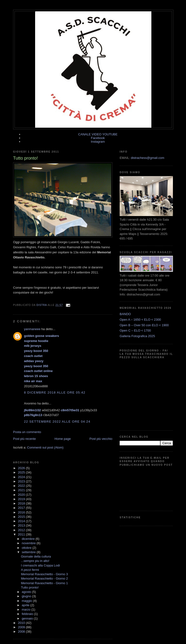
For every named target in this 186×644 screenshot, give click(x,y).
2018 (22, 503)
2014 (22, 521)
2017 (22, 508)
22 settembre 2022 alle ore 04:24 (57, 422)
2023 (22, 481)
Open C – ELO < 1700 (135, 330)
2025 (22, 472)
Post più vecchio (101, 439)
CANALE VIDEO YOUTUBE (98, 134)
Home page (63, 439)
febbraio (28, 614)
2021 (22, 490)
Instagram (98, 142)
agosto (27, 592)
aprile (26, 605)
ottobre (27, 548)
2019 (22, 499)
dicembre (29, 539)
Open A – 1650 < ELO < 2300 (140, 320)
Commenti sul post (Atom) (45, 447)
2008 (22, 632)
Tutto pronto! (30, 587)
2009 (22, 627)
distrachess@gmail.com (147, 158)
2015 (22, 517)
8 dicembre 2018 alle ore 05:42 (55, 392)
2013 (22, 525)
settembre (29, 552)
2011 (22, 534)
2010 (22, 623)
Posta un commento (27, 432)
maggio (27, 601)
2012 (22, 530)
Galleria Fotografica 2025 (137, 336)
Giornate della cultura (36, 556)
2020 (22, 495)
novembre (29, 543)
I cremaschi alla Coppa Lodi (40, 565)
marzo (27, 609)
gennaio (28, 618)
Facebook (98, 138)
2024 (22, 477)
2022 (22, 486)
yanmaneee (32, 329)
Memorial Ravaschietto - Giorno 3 (44, 574)
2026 (22, 468)
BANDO (125, 314)
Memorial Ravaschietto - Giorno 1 (44, 583)
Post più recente (24, 439)
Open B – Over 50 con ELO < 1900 (144, 325)
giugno (27, 596)
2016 (22, 512)
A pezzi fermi (30, 570)
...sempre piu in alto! (35, 561)
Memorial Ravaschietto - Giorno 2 (44, 578)
